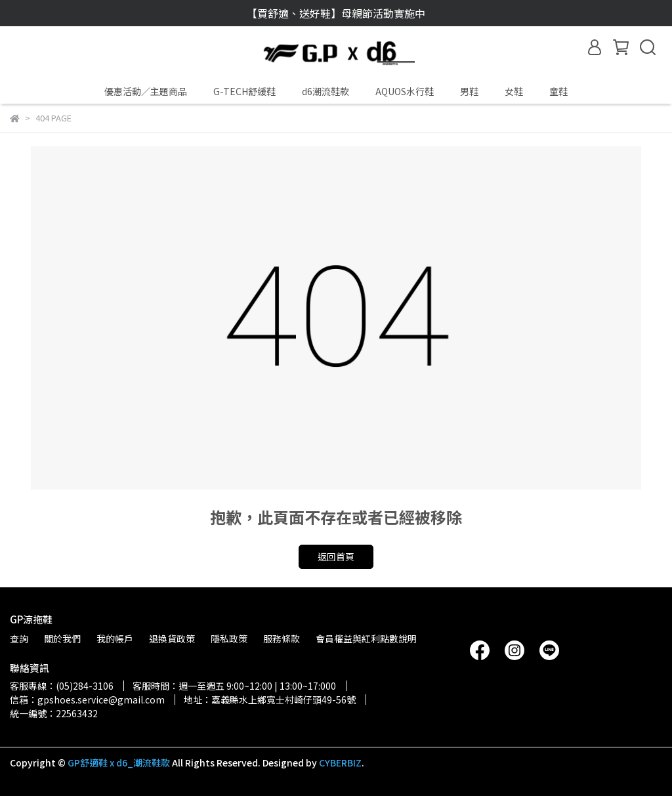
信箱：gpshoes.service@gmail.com (87, 700)
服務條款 (282, 639)
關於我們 (62, 639)
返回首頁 (336, 556)
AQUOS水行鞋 (405, 91)
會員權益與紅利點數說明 (366, 639)
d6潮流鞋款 (325, 91)
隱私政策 (229, 639)
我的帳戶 (115, 639)
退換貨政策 (172, 639)
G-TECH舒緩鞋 (244, 91)
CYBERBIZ (340, 763)
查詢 (19, 639)
